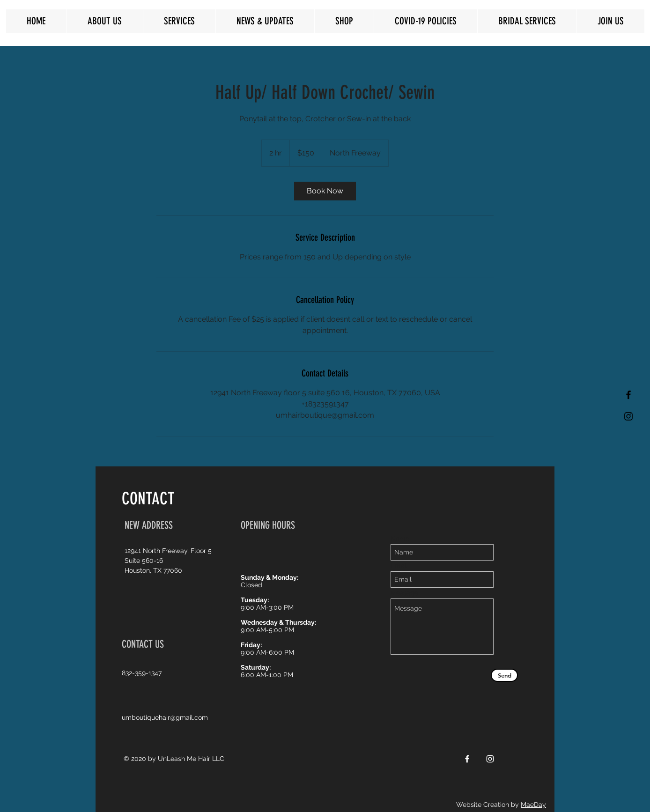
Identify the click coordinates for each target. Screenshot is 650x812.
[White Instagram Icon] (490, 759)
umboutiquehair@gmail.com (165, 717)
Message (404, 593)
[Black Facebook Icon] (628, 395)
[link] (325, 191)
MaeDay (533, 805)
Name (400, 539)
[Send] (504, 675)
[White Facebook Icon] (467, 759)
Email (399, 566)
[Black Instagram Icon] (628, 416)
